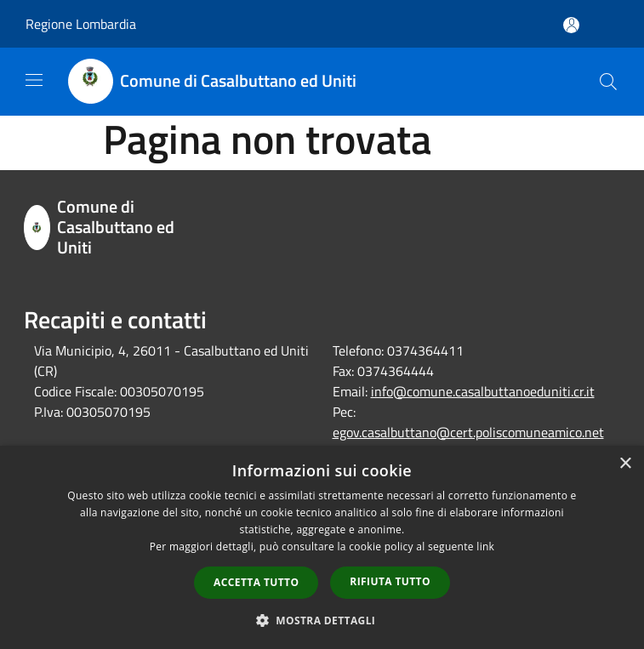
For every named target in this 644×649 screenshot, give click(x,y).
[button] (322, 620)
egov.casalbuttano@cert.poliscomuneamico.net (468, 432)
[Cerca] (608, 82)
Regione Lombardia (81, 24)
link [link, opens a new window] (485, 547)
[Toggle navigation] (34, 80)
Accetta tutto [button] (256, 582)
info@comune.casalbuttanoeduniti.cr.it (483, 391)
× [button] (625, 464)
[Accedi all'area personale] (571, 25)
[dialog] (322, 547)
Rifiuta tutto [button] (390, 581)
